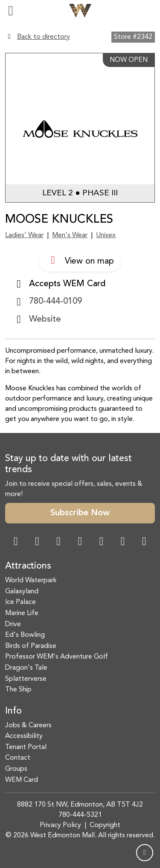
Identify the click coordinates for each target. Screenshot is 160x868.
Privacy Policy (60, 825)
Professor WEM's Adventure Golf (57, 657)
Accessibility (24, 736)
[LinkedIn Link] (144, 542)
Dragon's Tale (26, 668)
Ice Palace (20, 602)
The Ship (18, 690)
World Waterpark (31, 581)
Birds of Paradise (31, 646)
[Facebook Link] (16, 542)
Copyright (105, 825)
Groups (16, 769)
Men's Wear (70, 235)
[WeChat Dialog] (102, 542)
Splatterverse (26, 679)
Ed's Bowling (25, 635)
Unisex (106, 235)
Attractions (28, 566)
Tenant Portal (26, 747)
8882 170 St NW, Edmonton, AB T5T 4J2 (80, 805)
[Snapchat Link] (58, 542)
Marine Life (22, 613)
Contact (18, 758)
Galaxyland (22, 592)
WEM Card (22, 780)
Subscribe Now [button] (80, 513)
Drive (13, 624)
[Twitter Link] (80, 542)
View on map (80, 260)
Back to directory (44, 37)
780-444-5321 (80, 815)
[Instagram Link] (37, 542)
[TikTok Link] (123, 542)
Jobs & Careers (28, 726)
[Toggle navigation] (11, 11)
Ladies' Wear (24, 235)
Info (13, 711)
